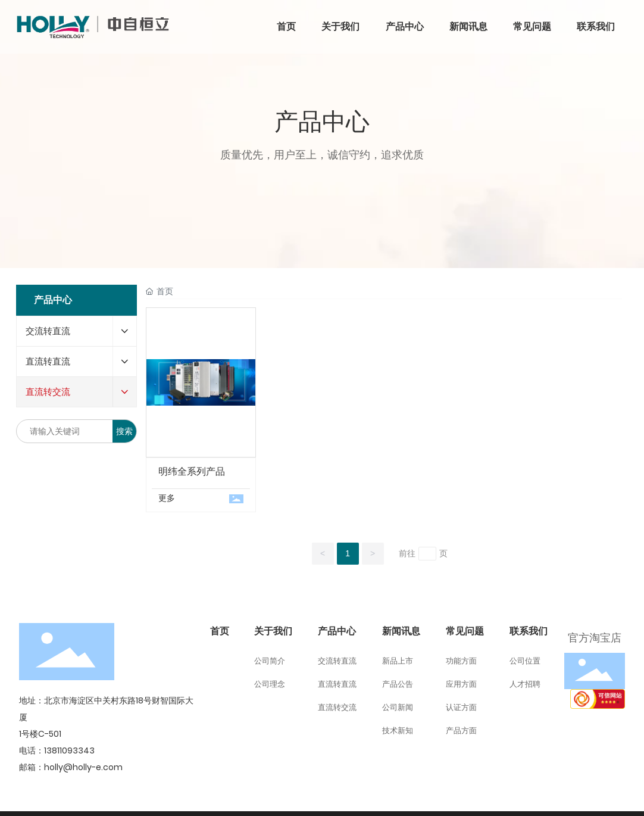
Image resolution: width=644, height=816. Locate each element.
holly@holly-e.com (83, 767)
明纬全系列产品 (192, 471)
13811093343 (69, 750)
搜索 (124, 431)
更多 (167, 498)
